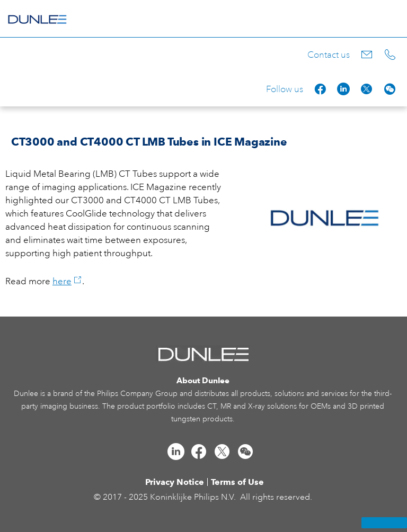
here (67, 281)
